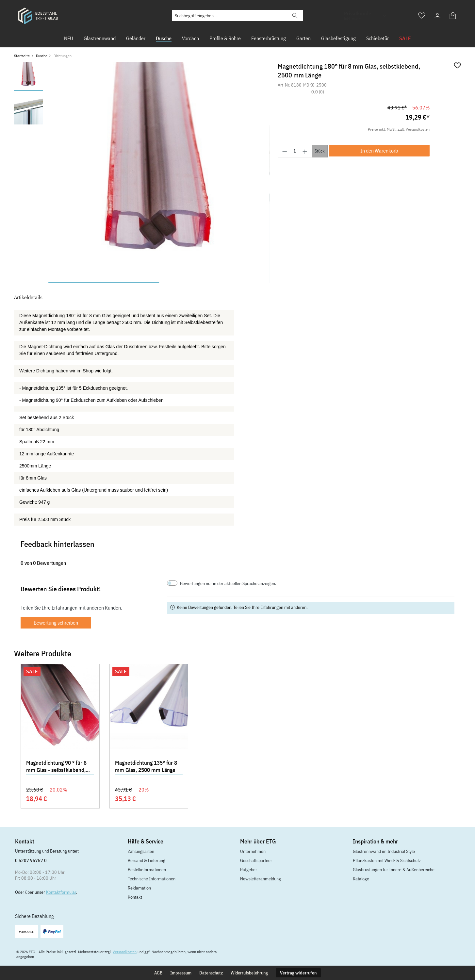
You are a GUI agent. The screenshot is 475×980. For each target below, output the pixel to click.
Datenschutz (211, 973)
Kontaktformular (61, 892)
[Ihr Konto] (437, 16)
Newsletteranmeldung (261, 879)
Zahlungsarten (141, 851)
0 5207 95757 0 (31, 860)
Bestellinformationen (147, 870)
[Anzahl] (295, 151)
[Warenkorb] (453, 16)
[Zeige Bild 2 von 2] (214, 283)
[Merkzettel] (422, 16)
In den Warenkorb (379, 151)
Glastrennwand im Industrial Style (384, 851)
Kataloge (361, 879)
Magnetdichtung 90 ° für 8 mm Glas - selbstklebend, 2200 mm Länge (56, 767)
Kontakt (135, 897)
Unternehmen (253, 851)
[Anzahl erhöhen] (305, 151)
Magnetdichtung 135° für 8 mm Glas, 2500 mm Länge (146, 766)
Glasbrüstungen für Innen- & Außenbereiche (394, 870)
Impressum (181, 973)
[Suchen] (295, 16)
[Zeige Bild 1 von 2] (104, 283)
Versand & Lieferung (147, 860)
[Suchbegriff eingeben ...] (230, 16)
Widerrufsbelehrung (249, 973)
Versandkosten (125, 952)
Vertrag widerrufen (298, 973)
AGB (158, 973)
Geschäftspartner (256, 860)
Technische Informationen (152, 879)
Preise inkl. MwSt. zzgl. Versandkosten (399, 129)
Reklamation (139, 888)
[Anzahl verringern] (285, 151)
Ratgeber (249, 870)
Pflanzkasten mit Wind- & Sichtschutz (387, 860)
